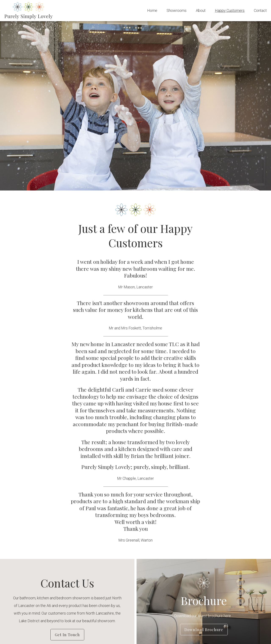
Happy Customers (230, 10)
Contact (260, 10)
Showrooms (177, 10)
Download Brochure (204, 630)
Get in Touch (67, 635)
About (201, 10)
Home (152, 10)
